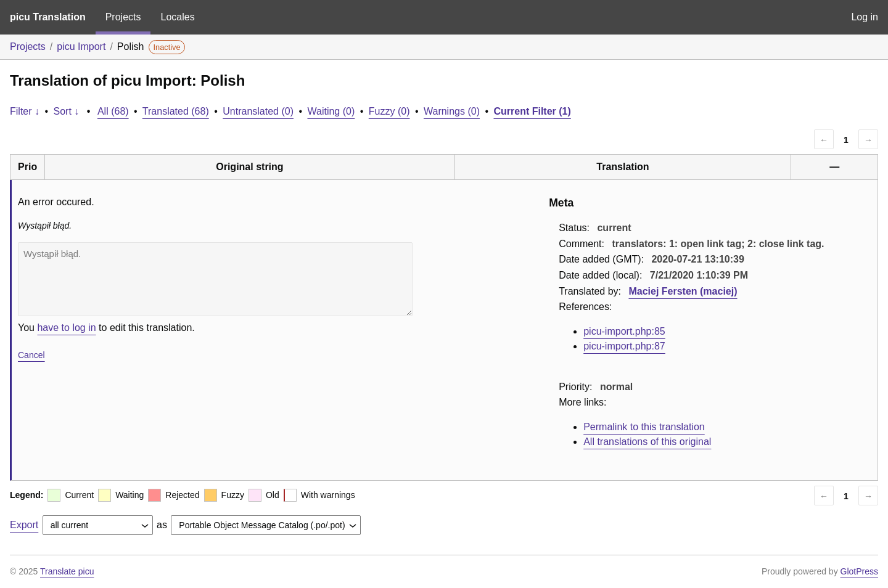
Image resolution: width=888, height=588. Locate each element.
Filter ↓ (25, 111)
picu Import (81, 47)
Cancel (31, 355)
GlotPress (859, 571)
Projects (123, 17)
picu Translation (48, 17)
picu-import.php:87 (624, 346)
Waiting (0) (331, 111)
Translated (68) (176, 111)
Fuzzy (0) (389, 111)
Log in (865, 17)
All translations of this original (647, 442)
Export (24, 525)
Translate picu (67, 571)
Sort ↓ (67, 111)
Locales (177, 17)
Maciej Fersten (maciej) (683, 291)
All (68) (113, 111)
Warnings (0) (452, 111)
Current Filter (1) (532, 111)
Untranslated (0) (258, 111)
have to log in (66, 328)
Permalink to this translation (644, 427)
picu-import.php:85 (624, 331)
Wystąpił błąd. (215, 279)
